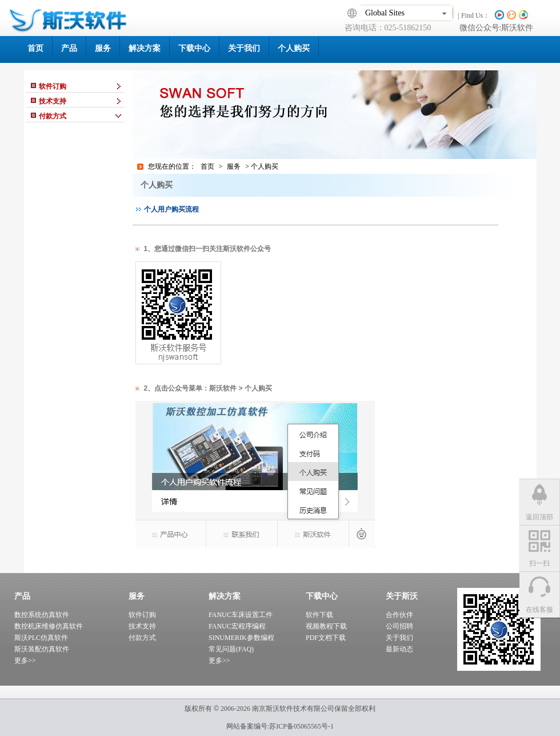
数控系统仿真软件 (42, 615)
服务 (103, 48)
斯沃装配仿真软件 (42, 649)
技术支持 (142, 626)
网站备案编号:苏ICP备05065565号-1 (280, 726)
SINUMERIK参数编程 (241, 638)
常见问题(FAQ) (231, 649)
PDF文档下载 (326, 638)
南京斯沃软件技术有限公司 (292, 709)
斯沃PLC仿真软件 (41, 638)
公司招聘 (399, 626)
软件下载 (319, 615)
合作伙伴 (399, 615)
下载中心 (194, 48)
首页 (35, 48)
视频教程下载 (326, 626)
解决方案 (145, 48)
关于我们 (244, 48)
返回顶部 (539, 517)
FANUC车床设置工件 (241, 615)
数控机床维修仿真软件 (49, 626)
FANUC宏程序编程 (237, 626)
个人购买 (294, 48)
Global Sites (405, 13)
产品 (69, 48)
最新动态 (399, 649)
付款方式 (142, 638)
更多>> (25, 661)
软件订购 (142, 615)
